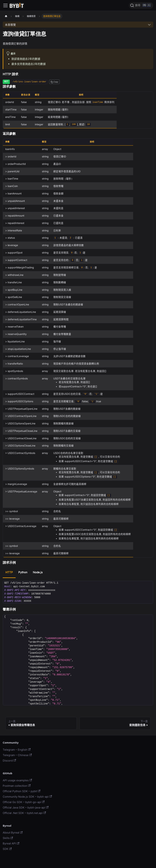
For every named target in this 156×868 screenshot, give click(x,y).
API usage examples (17, 780)
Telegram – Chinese (17, 755)
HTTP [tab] (9, 572)
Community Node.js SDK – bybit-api (27, 797)
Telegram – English (17, 750)
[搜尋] (141, 5)
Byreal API (11, 843)
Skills (8, 838)
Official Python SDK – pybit (21, 791)
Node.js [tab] (38, 572)
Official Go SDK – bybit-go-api (24, 802)
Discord (9, 761)
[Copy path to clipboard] (54, 82)
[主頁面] (6, 16)
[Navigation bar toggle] (5, 5)
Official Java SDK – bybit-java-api (26, 808)
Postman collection (17, 786)
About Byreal (13, 833)
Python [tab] (23, 572)
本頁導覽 (10, 25)
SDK (7, 849)
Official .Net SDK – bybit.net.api (24, 813)
